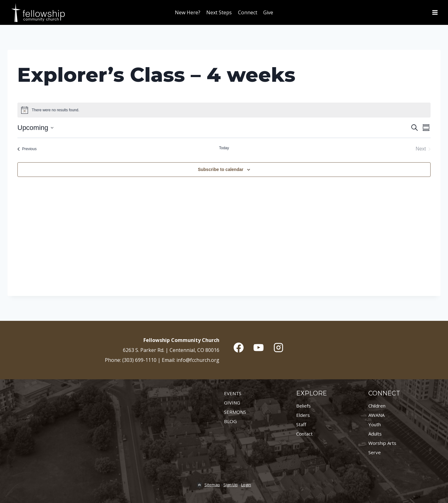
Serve (375, 452)
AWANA (376, 415)
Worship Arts (382, 443)
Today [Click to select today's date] (224, 148)
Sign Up (231, 485)
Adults (375, 434)
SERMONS (235, 412)
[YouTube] (259, 348)
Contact (304, 434)
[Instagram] (278, 348)
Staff (301, 424)
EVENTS (233, 393)
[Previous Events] (27, 149)
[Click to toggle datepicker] (35, 128)
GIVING (232, 403)
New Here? (188, 12)
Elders (303, 415)
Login (246, 485)
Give (268, 12)
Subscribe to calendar (221, 169)
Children (377, 406)
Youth (375, 424)
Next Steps (219, 12)
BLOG (230, 421)
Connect (248, 12)
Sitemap (212, 485)
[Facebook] (239, 348)
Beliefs (303, 406)
